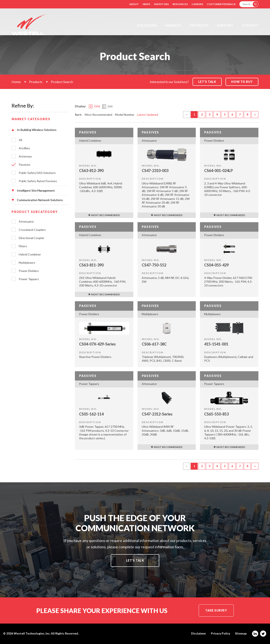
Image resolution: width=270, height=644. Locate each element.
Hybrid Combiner (30, 254)
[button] (40, 130)
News (146, 4)
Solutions (147, 25)
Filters (23, 246)
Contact (250, 25)
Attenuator (26, 222)
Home (16, 82)
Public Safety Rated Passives (38, 181)
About (134, 4)
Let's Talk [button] (207, 82)
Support (225, 25)
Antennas (25, 156)
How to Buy (242, 82)
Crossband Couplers (32, 230)
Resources (180, 4)
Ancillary (24, 148)
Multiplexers (27, 263)
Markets (173, 25)
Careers (197, 4)
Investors (161, 4)
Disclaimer (199, 633)
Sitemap (241, 633)
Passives (25, 165)
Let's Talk (135, 560)
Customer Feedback (221, 4)
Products (199, 25)
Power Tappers (29, 279)
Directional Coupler (32, 238)
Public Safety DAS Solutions (37, 173)
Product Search (62, 82)
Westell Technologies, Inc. (32, 633)
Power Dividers (29, 271)
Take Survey (216, 610)
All (20, 140)
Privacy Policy (221, 633)
